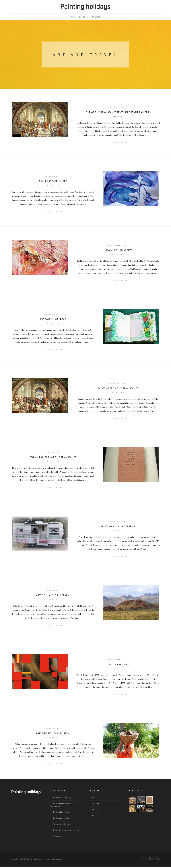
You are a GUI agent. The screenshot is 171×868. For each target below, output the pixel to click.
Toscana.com (59, 837)
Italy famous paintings (62, 799)
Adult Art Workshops (53, 182)
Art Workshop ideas (53, 320)
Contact (96, 805)
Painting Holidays (117, 385)
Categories (84, 17)
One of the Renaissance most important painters (118, 113)
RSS (94, 817)
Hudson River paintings (63, 813)
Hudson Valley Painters (63, 819)
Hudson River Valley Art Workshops (62, 806)
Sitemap (96, 811)
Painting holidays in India (53, 734)
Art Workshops (117, 109)
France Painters (118, 665)
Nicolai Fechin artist (118, 251)
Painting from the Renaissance (118, 389)
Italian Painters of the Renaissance (53, 458)
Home (72, 17)
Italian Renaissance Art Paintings (67, 831)
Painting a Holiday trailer (118, 527)
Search (97, 18)
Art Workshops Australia (53, 596)
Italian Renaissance (117, 247)
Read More (118, 144)
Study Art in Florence (62, 825)
